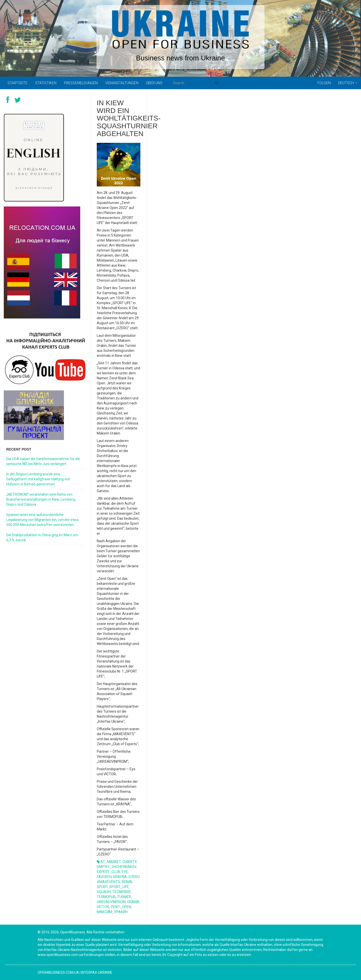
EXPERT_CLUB (108, 872)
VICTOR (103, 907)
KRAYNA (120, 877)
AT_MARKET (111, 862)
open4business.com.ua (58, 972)
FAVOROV (104, 877)
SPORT (102, 887)
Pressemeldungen (81, 83)
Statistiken (46, 83)
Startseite (18, 83)
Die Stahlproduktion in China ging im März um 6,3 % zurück (42, 537)
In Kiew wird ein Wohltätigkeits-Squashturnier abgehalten (129, 118)
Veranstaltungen (122, 83)
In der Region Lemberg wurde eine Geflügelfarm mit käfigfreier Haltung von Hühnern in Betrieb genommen (38, 479)
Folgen (324, 83)
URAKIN (133, 902)
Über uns (154, 83)
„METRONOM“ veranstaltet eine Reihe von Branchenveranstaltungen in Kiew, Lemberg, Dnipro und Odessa (41, 499)
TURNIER (124, 897)
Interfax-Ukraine (97, 972)
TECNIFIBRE (122, 892)
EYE (125, 872)
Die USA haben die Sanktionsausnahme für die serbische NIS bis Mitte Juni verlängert (43, 461)
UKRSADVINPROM (111, 902)
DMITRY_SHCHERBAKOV (116, 867)
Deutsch (348, 83)
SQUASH (104, 892)
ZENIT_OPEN (121, 907)
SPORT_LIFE (119, 887)
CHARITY (129, 862)
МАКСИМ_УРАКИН (112, 912)
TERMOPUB (106, 897)
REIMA (127, 882)
